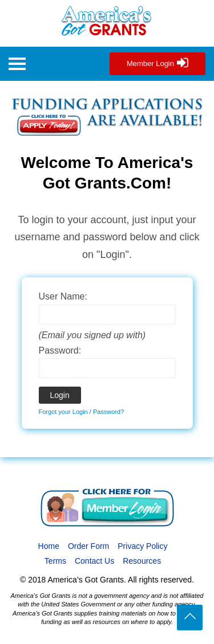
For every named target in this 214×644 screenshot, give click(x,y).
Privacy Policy (142, 546)
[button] (17, 65)
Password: (60, 350)
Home (49, 546)
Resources (142, 561)
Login (60, 395)
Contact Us (94, 561)
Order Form (88, 546)
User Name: (63, 296)
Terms (55, 561)
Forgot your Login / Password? (82, 412)
